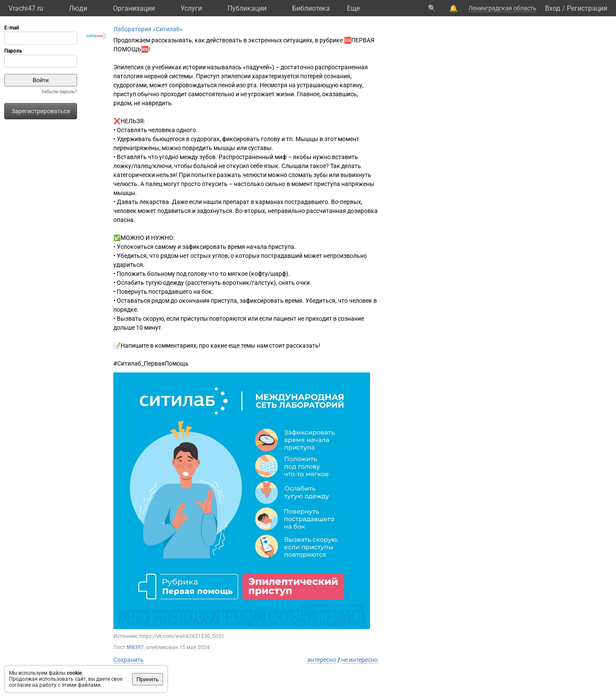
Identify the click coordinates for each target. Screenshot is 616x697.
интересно (322, 660)
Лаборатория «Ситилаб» (148, 29)
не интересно (360, 660)
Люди (78, 8)
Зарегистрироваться (41, 111)
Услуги (191, 8)
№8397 (135, 647)
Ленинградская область (502, 8)
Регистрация (587, 8)
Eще (353, 8)
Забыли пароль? (59, 92)
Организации (134, 8)
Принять (148, 679)
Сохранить (129, 660)
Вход (553, 8)
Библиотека (311, 8)
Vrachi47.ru (26, 8)
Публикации (247, 8)
